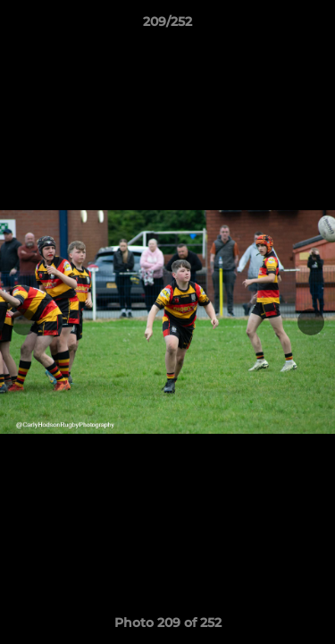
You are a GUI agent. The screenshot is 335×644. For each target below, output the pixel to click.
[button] (314, 26)
